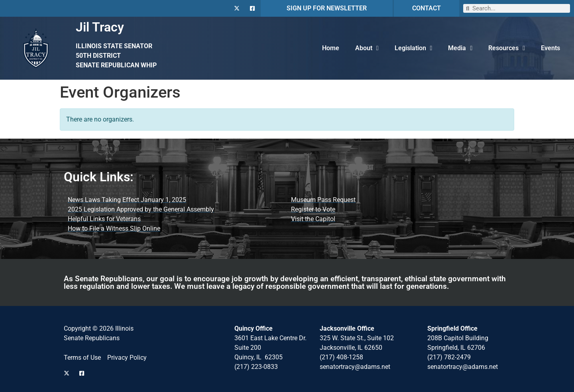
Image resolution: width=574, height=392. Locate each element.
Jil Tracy (100, 27)
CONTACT (427, 8)
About (367, 48)
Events (550, 48)
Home (331, 48)
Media (460, 48)
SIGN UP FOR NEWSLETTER (327, 8)
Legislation (414, 48)
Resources (507, 48)
